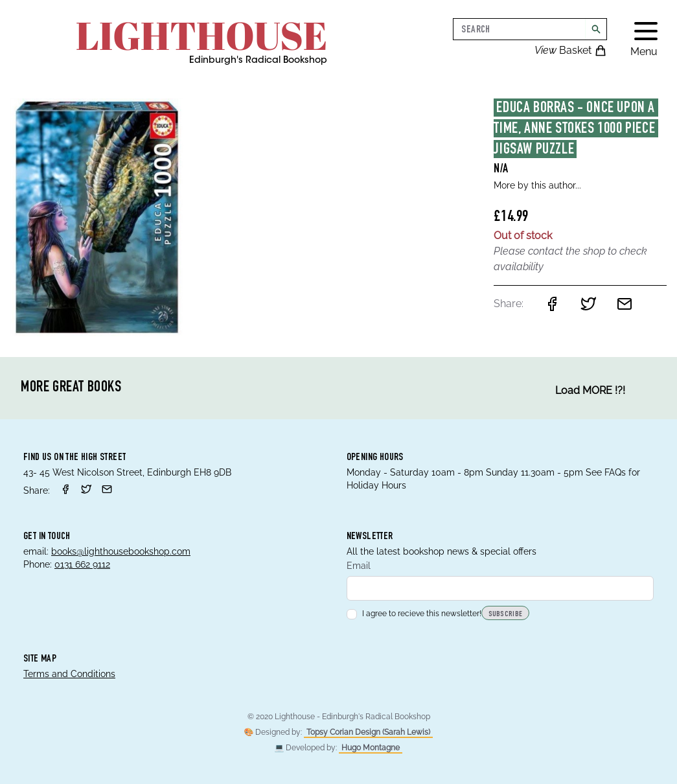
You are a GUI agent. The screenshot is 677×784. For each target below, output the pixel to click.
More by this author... (537, 185)
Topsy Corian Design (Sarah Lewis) (368, 732)
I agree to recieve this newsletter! (414, 614)
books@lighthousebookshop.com (121, 551)
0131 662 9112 (82, 564)
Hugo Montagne (371, 748)
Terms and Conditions (69, 674)
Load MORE (590, 391)
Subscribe (506, 614)
